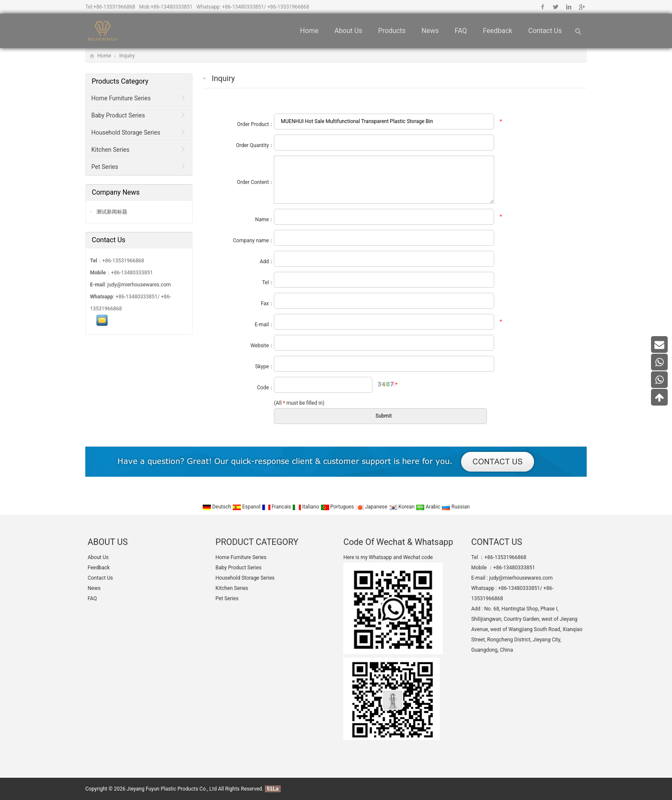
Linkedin (568, 7)
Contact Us (545, 31)
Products (392, 31)
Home (309, 31)
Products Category (120, 81)
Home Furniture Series (121, 98)
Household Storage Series (126, 132)
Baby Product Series (118, 115)
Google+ (581, 7)
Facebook (543, 7)
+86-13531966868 (114, 7)
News (430, 31)
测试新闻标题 (111, 212)
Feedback (498, 31)
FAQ (461, 31)
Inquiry (127, 56)
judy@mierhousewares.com (139, 285)
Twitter (556, 7)
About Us (348, 31)
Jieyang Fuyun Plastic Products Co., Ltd (172, 789)
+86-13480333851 (172, 7)
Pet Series (105, 167)
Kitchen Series (110, 150)
